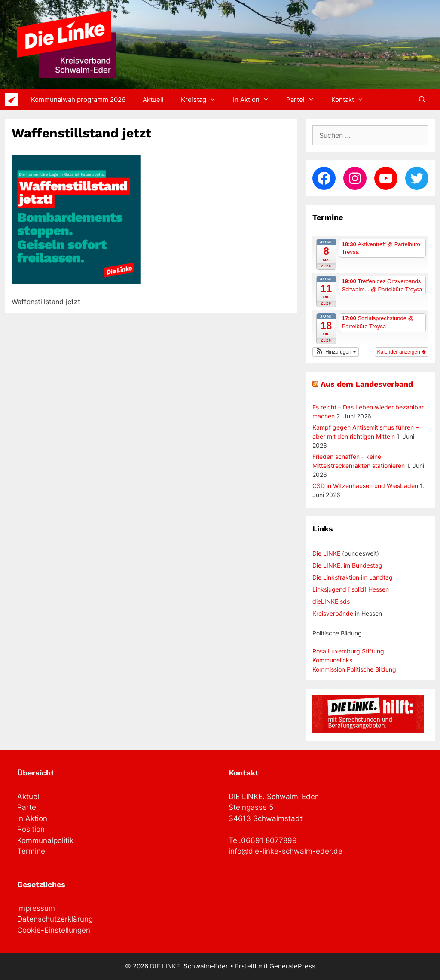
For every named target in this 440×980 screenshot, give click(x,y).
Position (31, 829)
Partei (304, 100)
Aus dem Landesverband (367, 384)
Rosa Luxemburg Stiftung (348, 651)
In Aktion (255, 100)
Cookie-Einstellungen (54, 930)
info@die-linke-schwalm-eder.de (286, 851)
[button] (336, 352)
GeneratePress (292, 966)
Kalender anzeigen (402, 352)
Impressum (36, 908)
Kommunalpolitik (45, 840)
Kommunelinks (332, 660)
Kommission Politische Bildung (354, 669)
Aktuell (153, 99)
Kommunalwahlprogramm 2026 (78, 99)
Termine (31, 851)
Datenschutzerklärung (55, 919)
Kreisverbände (333, 613)
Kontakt (352, 100)
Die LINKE (326, 553)
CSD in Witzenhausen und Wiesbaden (365, 486)
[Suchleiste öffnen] (422, 100)
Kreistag (203, 100)
